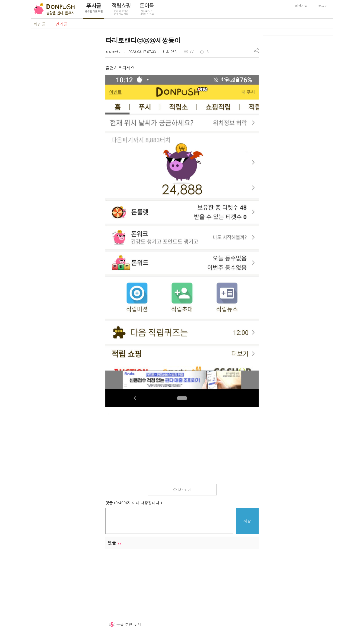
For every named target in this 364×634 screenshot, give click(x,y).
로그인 (323, 6)
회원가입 (301, 6)
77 (192, 51)
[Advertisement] (66, 105)
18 (207, 52)
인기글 (62, 24)
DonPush (54, 9)
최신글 (40, 24)
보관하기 (185, 490)
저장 (247, 521)
